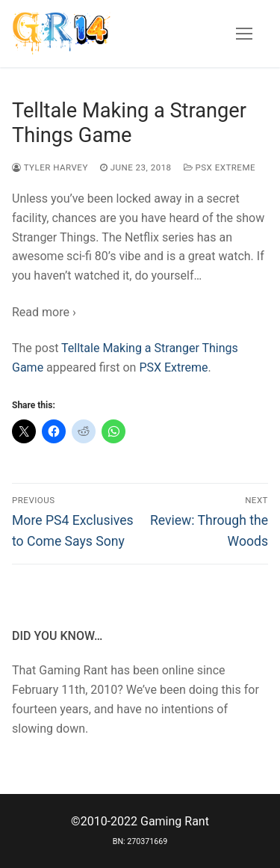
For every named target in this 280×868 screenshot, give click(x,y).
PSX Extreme (220, 167)
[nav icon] (244, 34)
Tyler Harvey (50, 167)
